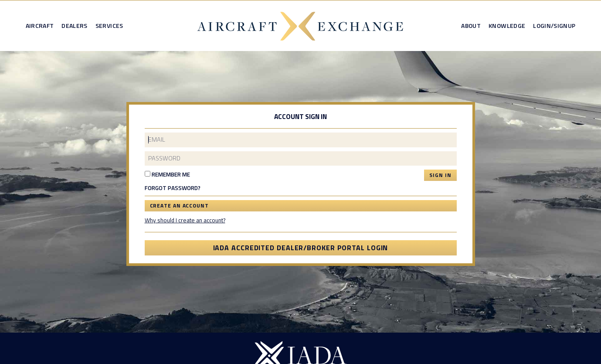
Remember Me (167, 174)
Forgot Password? (173, 188)
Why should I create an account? (185, 220)
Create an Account (179, 206)
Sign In (440, 175)
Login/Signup (554, 26)
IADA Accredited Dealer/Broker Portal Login (301, 248)
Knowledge (507, 26)
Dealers (74, 26)
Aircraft (40, 26)
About (471, 26)
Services (109, 26)
